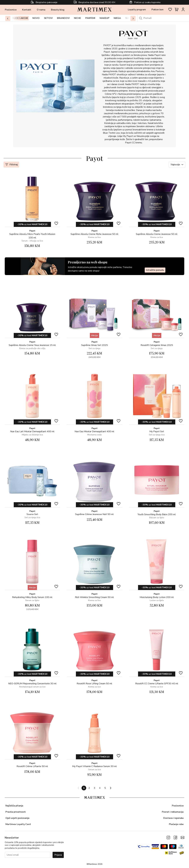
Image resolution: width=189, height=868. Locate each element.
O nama (41, 10)
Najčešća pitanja (14, 806)
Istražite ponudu (155, 270)
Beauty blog (58, 10)
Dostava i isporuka (173, 818)
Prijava (58, 855)
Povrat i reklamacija (173, 812)
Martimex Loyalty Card (18, 824)
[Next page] (110, 788)
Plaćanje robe (176, 824)
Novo (36, 18)
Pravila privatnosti (16, 812)
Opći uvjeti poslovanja (17, 818)
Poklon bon (157, 10)
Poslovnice (11, 10)
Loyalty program (137, 10)
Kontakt (27, 10)
